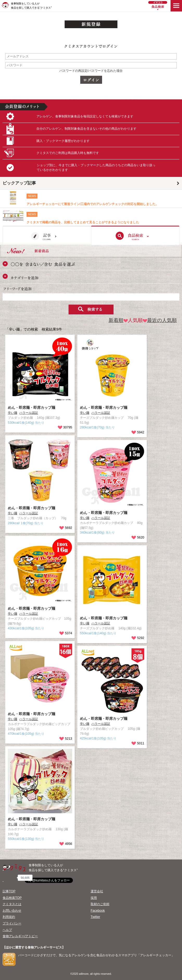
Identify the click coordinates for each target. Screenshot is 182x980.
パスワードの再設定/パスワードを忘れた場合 (91, 71)
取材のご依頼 (100, 904)
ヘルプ (7, 930)
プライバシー (12, 923)
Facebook (98, 911)
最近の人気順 (160, 320)
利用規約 (9, 917)
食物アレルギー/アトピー (20, 936)
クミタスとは (12, 904)
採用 (94, 898)
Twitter (95, 917)
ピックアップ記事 (19, 183)
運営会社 (97, 891)
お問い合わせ (12, 911)
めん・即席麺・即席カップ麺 (32, 408)
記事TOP (9, 891)
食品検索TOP (12, 898)
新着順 (116, 320)
